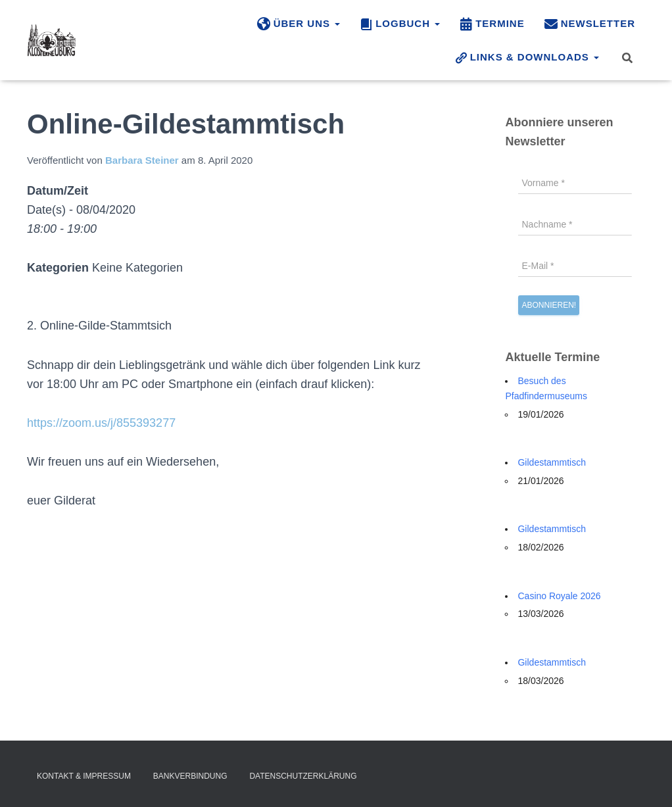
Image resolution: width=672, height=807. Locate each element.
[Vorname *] (575, 183)
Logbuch (400, 24)
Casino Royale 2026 (559, 596)
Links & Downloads (527, 58)
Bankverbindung (190, 776)
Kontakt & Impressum (84, 776)
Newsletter (590, 24)
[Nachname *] (575, 224)
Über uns (299, 24)
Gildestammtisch (551, 462)
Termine (492, 24)
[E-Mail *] (575, 266)
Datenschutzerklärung (303, 776)
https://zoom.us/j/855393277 (101, 423)
